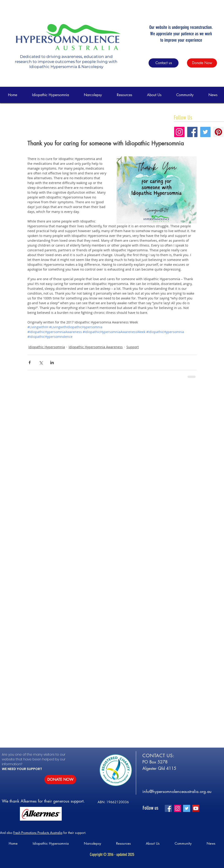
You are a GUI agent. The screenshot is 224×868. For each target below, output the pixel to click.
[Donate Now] (202, 63)
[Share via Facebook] (30, 362)
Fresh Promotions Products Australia (38, 833)
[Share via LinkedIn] (52, 362)
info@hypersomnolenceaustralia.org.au (177, 791)
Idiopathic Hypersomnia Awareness (96, 347)
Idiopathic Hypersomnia (47, 347)
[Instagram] (177, 808)
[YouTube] (196, 808)
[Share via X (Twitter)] (41, 362)
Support (133, 347)
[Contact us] (164, 63)
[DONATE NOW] (60, 780)
